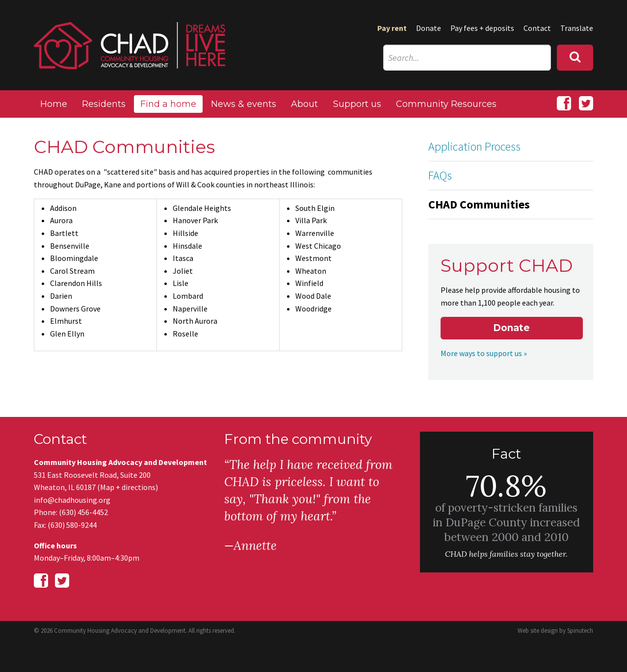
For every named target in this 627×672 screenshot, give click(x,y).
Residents (104, 104)
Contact (537, 28)
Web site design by (555, 631)
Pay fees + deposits (482, 28)
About (304, 104)
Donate (429, 28)
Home (54, 104)
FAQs (440, 175)
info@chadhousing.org (72, 500)
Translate (577, 28)
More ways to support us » (484, 353)
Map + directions (128, 487)
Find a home (168, 104)
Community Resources (446, 104)
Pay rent (392, 28)
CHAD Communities (479, 204)
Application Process (474, 146)
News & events (244, 104)
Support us (357, 104)
